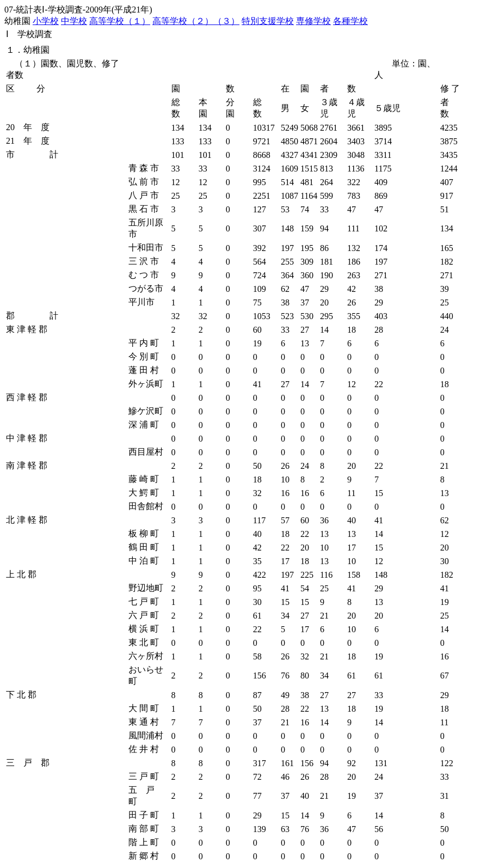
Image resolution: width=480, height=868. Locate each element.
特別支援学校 (268, 21)
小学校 (46, 21)
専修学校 (313, 21)
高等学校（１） (120, 21)
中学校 (74, 21)
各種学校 (350, 21)
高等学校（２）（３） (196, 21)
